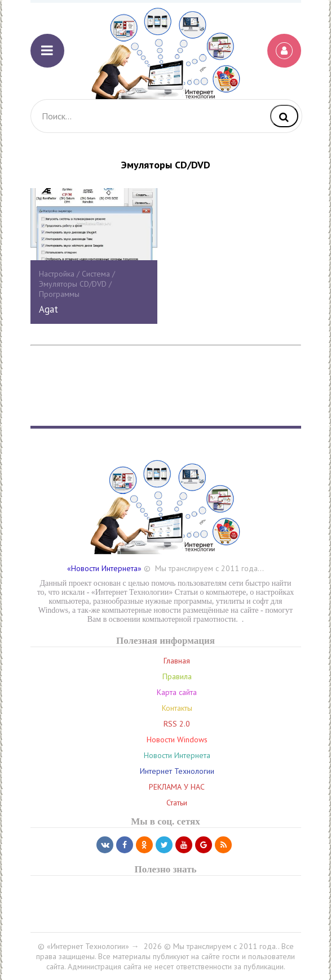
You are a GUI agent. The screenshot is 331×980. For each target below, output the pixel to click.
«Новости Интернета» (104, 568)
